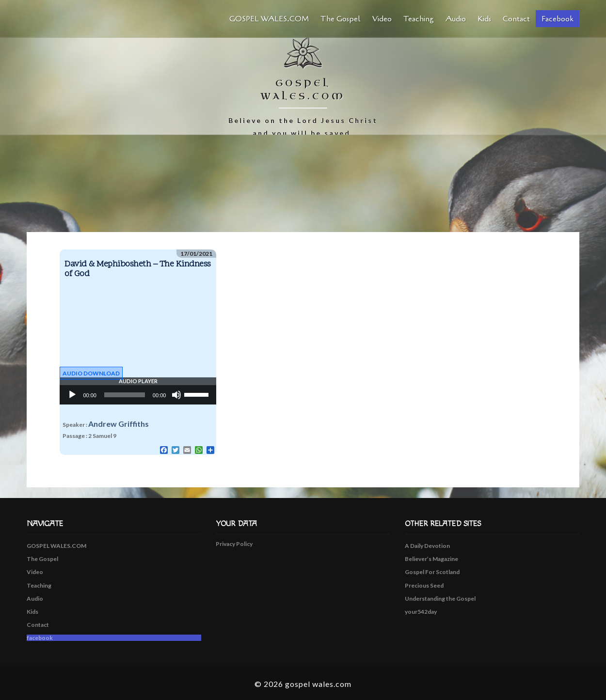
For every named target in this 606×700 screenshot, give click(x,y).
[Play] (72, 395)
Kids (484, 19)
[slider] (125, 395)
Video (382, 19)
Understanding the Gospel (440, 599)
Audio (456, 19)
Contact (516, 19)
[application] (138, 395)
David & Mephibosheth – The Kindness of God (138, 269)
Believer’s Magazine (431, 559)
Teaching (419, 19)
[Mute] (176, 395)
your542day (421, 612)
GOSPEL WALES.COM (269, 19)
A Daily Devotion (427, 546)
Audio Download (91, 373)
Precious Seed (424, 585)
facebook (558, 19)
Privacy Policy (234, 544)
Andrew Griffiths (119, 424)
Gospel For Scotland (432, 572)
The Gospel (341, 19)
